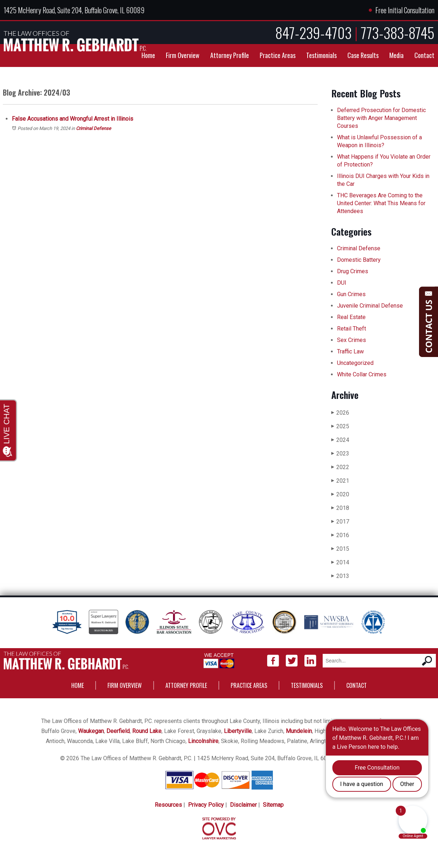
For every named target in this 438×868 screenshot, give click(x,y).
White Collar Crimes (362, 374)
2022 (340, 467)
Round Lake (147, 731)
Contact (424, 55)
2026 (340, 413)
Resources (168, 805)
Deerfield (118, 731)
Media (396, 55)
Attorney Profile (230, 55)
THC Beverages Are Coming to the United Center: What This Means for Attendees (381, 203)
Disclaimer (243, 805)
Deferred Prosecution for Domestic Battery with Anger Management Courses (381, 118)
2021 (340, 481)
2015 (340, 549)
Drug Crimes (353, 271)
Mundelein (299, 731)
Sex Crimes (352, 340)
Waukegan (91, 731)
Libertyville (238, 731)
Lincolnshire (203, 741)
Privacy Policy (206, 805)
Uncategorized (355, 363)
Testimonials (321, 55)
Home (148, 55)
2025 (340, 426)
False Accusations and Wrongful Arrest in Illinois (73, 119)
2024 (340, 440)
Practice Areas (278, 55)
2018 (340, 508)
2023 (340, 454)
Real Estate (351, 317)
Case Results (363, 55)
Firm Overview (183, 55)
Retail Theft (352, 329)
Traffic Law (350, 351)
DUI (342, 283)
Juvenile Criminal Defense (370, 306)
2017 (340, 522)
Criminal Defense (93, 128)
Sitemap (273, 805)
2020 (340, 494)
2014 (340, 562)
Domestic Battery (359, 260)
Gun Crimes (351, 294)
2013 (340, 576)
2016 (340, 535)
